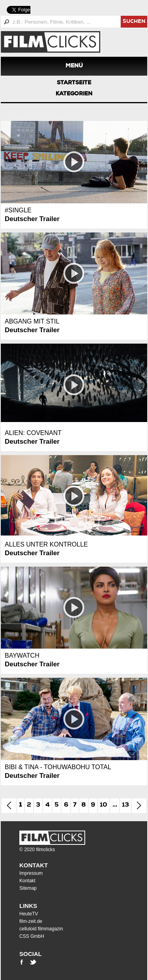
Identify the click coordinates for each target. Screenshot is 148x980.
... (115, 805)
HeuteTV (29, 914)
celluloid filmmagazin (41, 929)
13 (126, 805)
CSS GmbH (32, 936)
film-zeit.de (31, 921)
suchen (134, 22)
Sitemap (28, 888)
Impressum (31, 873)
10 (104, 805)
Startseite (74, 83)
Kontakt (34, 865)
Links (28, 906)
